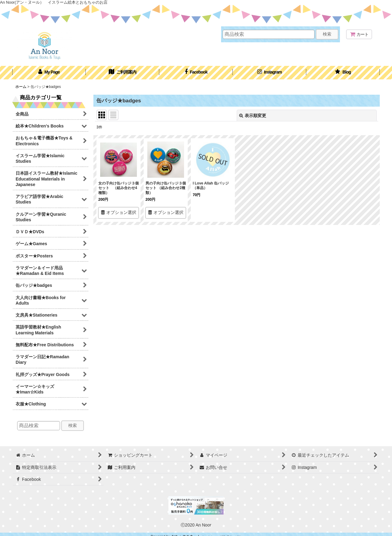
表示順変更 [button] (253, 116)
